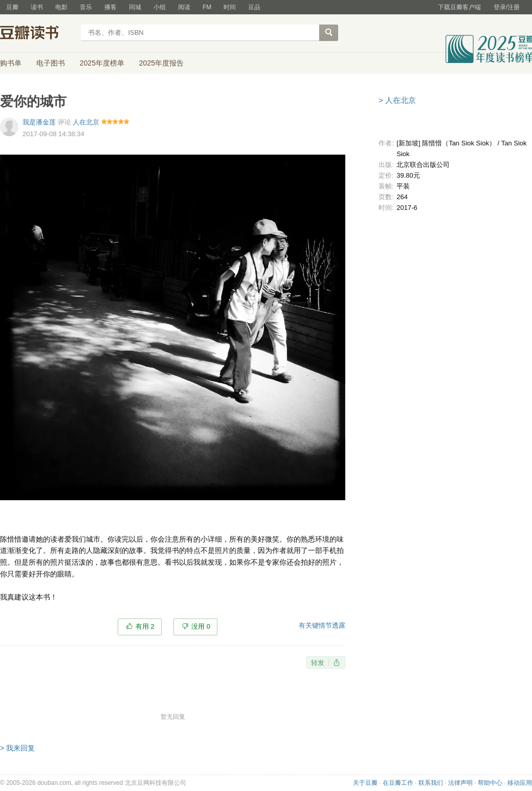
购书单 (11, 63)
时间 (230, 7)
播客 (110, 7)
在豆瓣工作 (398, 783)
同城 (135, 7)
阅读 (184, 7)
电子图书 (51, 63)
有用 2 (145, 626)
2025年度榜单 (102, 63)
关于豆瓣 (365, 783)
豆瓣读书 (37, 34)
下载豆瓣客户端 (459, 7)
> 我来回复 (17, 748)
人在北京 (86, 122)
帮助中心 (490, 783)
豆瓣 (12, 7)
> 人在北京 (397, 100)
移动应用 (520, 783)
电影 (61, 7)
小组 (160, 7)
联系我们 (431, 783)
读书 (37, 7)
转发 (318, 663)
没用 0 (201, 626)
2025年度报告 (161, 63)
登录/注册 (507, 7)
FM (207, 7)
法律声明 (460, 783)
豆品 (254, 7)
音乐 (86, 7)
